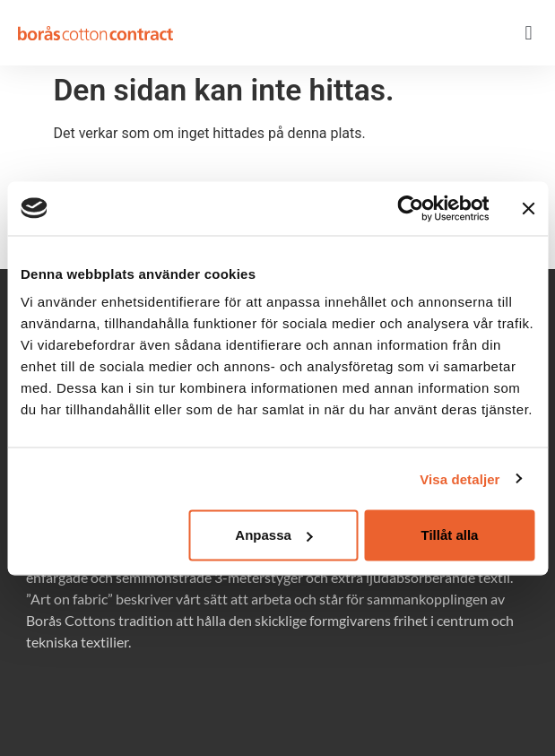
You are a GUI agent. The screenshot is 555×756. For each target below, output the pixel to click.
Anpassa (274, 535)
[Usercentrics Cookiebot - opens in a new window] (410, 208)
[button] (529, 33)
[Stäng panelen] (528, 208)
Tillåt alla (450, 535)
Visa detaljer (460, 478)
